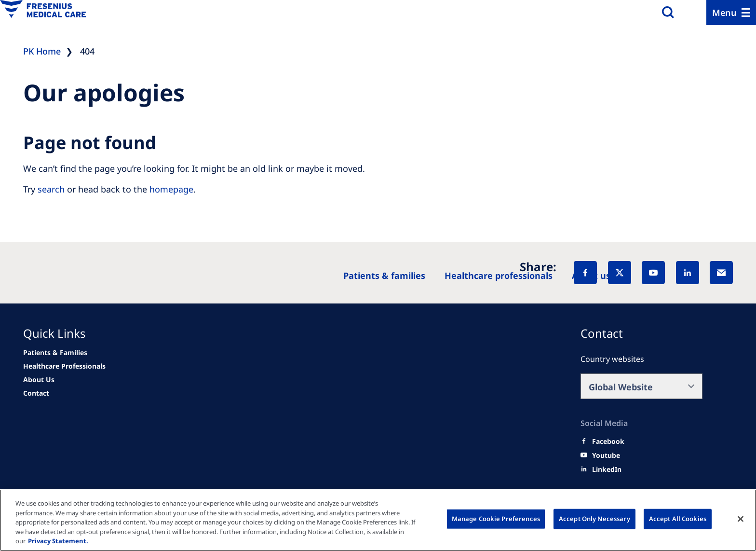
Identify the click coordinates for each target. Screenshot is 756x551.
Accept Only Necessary (594, 519)
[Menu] (731, 13)
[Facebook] (585, 273)
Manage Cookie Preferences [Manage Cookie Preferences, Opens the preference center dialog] (496, 519)
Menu (724, 13)
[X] (620, 273)
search (51, 189)
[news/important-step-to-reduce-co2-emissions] (55, 353)
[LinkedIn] (688, 273)
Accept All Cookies (678, 519)
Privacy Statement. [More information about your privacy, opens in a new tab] (58, 541)
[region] (378, 520)
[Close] (741, 519)
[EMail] (721, 273)
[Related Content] (39, 380)
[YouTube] (653, 273)
